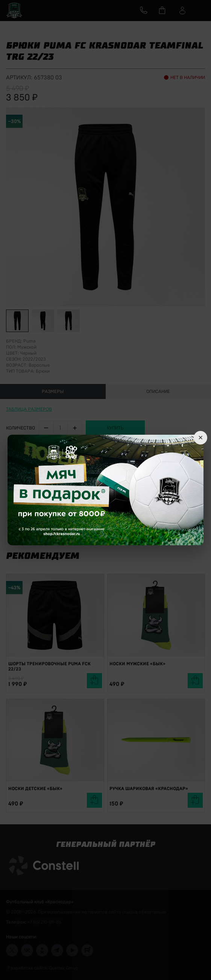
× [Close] (200, 438)
